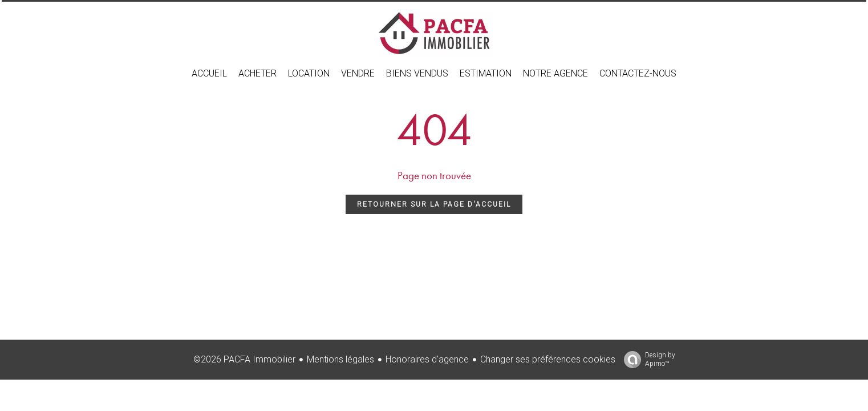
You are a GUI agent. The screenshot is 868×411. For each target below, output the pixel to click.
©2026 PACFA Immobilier (244, 359)
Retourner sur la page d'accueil (434, 204)
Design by (647, 360)
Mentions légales (340, 359)
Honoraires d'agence (427, 359)
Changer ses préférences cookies (548, 359)
